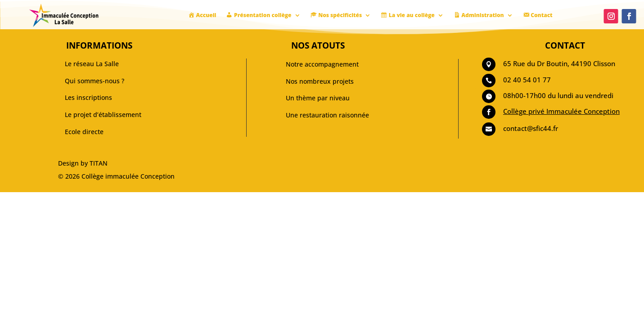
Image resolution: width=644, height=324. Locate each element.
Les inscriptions (88, 97)
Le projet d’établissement (103, 115)
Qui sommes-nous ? (95, 81)
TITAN (99, 163)
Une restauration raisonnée (327, 115)
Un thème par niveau (318, 98)
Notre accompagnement (322, 64)
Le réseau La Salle (92, 64)
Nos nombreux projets (320, 81)
